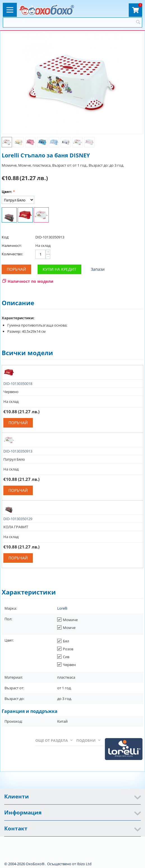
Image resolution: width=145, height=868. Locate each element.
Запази (98, 269)
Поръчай (16, 269)
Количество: (12, 254)
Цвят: (7, 192)
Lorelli (62, 608)
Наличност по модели (30, 281)
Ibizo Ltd (84, 864)
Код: (5, 237)
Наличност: (12, 245)
